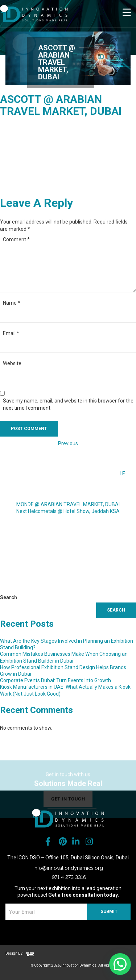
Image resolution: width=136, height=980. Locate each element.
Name (12, 303)
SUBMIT (109, 912)
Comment (16, 239)
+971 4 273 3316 (68, 877)
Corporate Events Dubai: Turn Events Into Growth (55, 680)
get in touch (68, 804)
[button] (120, 964)
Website (12, 363)
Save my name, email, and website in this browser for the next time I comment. (68, 404)
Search (9, 597)
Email (11, 333)
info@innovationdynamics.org (68, 868)
